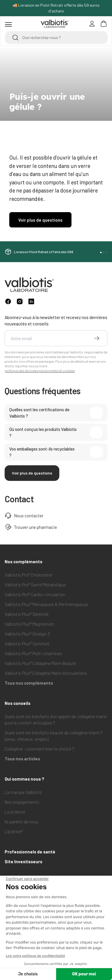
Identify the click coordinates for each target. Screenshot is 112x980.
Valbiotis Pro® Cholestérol (28, 575)
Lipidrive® (14, 831)
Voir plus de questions (32, 473)
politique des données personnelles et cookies (40, 370)
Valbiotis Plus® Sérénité (27, 614)
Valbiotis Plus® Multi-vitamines (33, 653)
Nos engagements (22, 802)
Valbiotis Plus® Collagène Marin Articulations (46, 673)
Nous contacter (24, 516)
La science (15, 812)
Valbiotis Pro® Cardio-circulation (35, 594)
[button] (101, 252)
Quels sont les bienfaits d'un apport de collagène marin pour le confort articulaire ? (56, 720)
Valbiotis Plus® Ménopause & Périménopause (46, 604)
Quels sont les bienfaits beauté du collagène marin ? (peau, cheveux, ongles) (54, 736)
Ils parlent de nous (22, 822)
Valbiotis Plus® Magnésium (29, 624)
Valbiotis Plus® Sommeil (27, 644)
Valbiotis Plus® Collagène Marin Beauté (40, 663)
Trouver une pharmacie (31, 527)
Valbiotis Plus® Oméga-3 (27, 634)
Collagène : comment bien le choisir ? (40, 749)
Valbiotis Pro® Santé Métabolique (35, 585)
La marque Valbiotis (23, 792)
